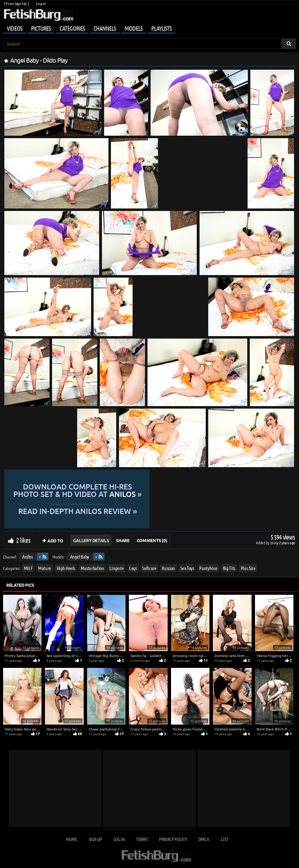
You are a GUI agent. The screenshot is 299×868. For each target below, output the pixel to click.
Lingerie (117, 568)
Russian (168, 568)
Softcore (149, 568)
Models (134, 28)
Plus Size (248, 568)
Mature (45, 568)
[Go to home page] (38, 15)
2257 (224, 839)
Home (71, 839)
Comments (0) (152, 540)
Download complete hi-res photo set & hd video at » (149, 490)
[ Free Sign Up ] (16, 4)
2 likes (23, 540)
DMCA (204, 839)
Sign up (95, 839)
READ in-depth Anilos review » (149, 511)
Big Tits (229, 568)
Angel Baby (80, 557)
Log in (41, 4)
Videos (15, 28)
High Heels (66, 568)
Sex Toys (187, 568)
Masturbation (92, 568)
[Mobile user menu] (149, 27)
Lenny (275, 543)
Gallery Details (91, 540)
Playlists (161, 28)
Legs (133, 568)
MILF (28, 568)
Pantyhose (208, 568)
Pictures (41, 28)
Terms (142, 839)
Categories (72, 28)
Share (123, 540)
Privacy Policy (173, 839)
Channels (105, 28)
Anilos (28, 557)
